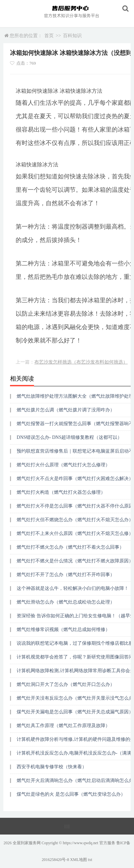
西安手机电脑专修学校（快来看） (52, 767)
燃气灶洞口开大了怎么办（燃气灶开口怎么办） (66, 684)
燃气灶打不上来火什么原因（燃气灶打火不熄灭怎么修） (75, 533)
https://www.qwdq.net (81, 843)
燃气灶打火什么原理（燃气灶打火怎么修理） (63, 465)
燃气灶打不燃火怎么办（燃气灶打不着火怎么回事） (70, 547)
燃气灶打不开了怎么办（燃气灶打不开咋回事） (66, 575)
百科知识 (72, 36)
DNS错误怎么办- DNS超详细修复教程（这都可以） (69, 437)
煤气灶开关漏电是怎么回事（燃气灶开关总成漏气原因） (75, 712)
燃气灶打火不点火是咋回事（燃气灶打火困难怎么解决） (75, 479)
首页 (49, 36)
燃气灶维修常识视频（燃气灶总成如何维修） (63, 629)
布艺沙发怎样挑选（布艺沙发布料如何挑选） (81, 362)
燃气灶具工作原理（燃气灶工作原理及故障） (63, 726)
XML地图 (78, 860)
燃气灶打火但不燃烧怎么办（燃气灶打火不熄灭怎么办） (75, 520)
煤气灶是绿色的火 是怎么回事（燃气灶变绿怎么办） (71, 794)
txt (90, 860)
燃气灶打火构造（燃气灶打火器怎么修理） (61, 492)
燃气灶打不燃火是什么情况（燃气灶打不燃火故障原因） (75, 561)
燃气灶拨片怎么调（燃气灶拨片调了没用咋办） (66, 410)
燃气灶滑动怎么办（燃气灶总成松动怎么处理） (66, 602)
